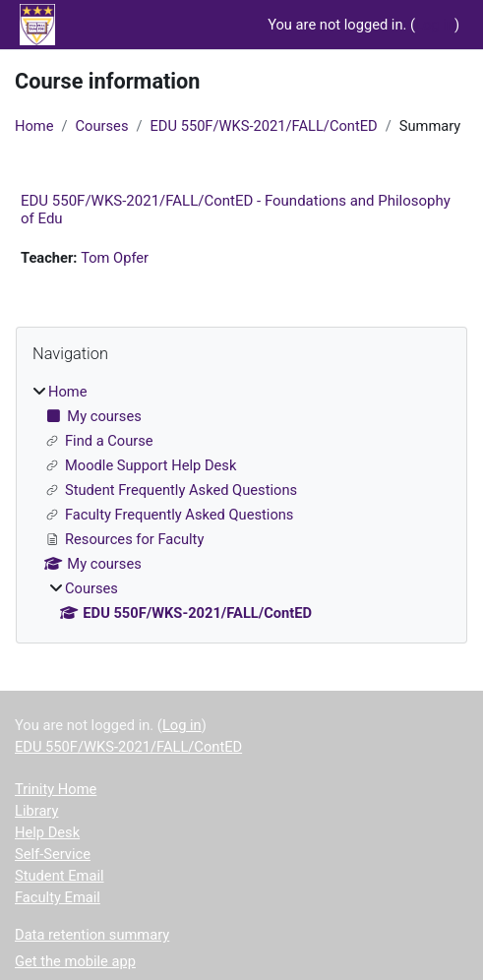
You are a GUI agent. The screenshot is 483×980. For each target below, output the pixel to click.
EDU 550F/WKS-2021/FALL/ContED (264, 126)
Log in (435, 25)
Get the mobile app (75, 961)
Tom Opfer (115, 258)
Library (36, 811)
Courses (102, 126)
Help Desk (47, 832)
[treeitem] (241, 502)
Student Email (60, 876)
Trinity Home (56, 789)
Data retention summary (92, 935)
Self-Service (53, 854)
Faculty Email (58, 897)
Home (34, 126)
